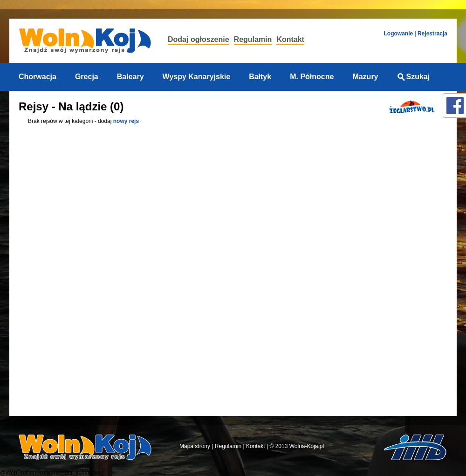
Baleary (130, 77)
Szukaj (414, 77)
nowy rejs (126, 121)
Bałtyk (260, 77)
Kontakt (290, 39)
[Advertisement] (409, 267)
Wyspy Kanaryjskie (197, 77)
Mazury (365, 77)
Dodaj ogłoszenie (199, 39)
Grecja (87, 77)
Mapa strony (195, 446)
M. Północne (312, 77)
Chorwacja (38, 77)
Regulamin (253, 39)
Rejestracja (432, 34)
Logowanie (398, 34)
